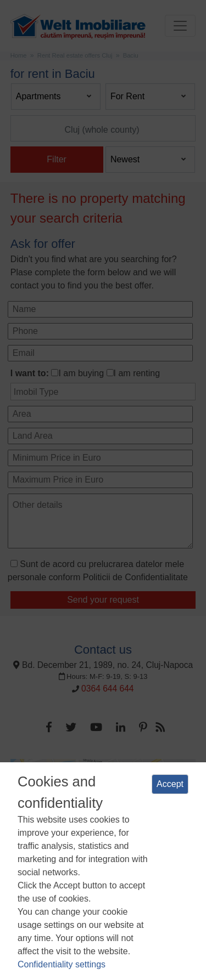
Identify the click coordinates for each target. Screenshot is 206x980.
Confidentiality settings (62, 964)
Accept (170, 784)
